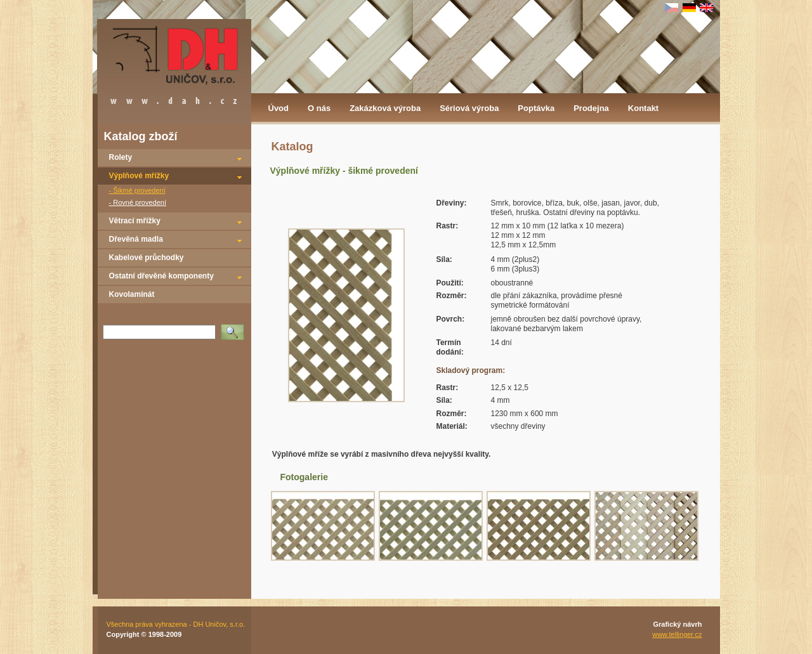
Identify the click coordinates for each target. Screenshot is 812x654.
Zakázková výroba (385, 108)
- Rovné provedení (138, 202)
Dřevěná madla (136, 239)
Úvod (279, 108)
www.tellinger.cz (677, 634)
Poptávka (536, 108)
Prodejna (591, 108)
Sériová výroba (469, 108)
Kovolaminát (132, 294)
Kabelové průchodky (147, 258)
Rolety (121, 157)
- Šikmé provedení (137, 190)
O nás (319, 108)
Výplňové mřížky (139, 176)
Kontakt (643, 108)
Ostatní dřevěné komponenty (161, 276)
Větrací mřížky (135, 221)
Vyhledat (235, 328)
